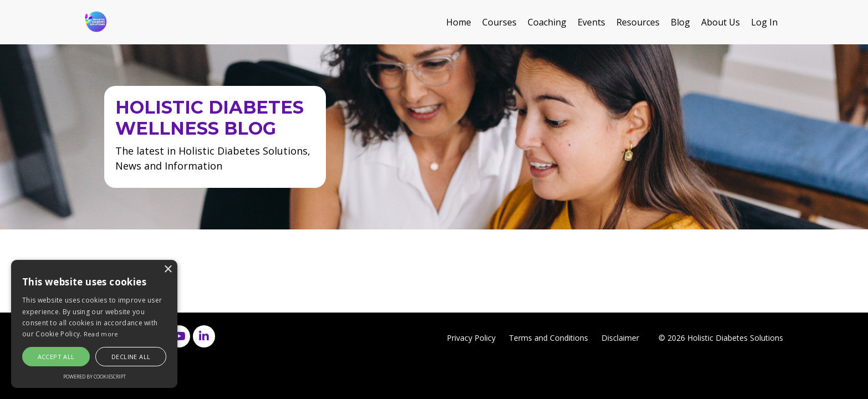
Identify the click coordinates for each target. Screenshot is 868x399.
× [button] (168, 270)
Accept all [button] (56, 357)
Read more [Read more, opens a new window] (101, 334)
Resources (638, 22)
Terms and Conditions (548, 338)
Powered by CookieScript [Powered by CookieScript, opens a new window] (95, 377)
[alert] (94, 324)
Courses (499, 22)
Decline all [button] (131, 357)
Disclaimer (620, 338)
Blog (680, 22)
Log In (764, 22)
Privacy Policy (471, 338)
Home (459, 22)
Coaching (547, 22)
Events (591, 22)
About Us (721, 22)
